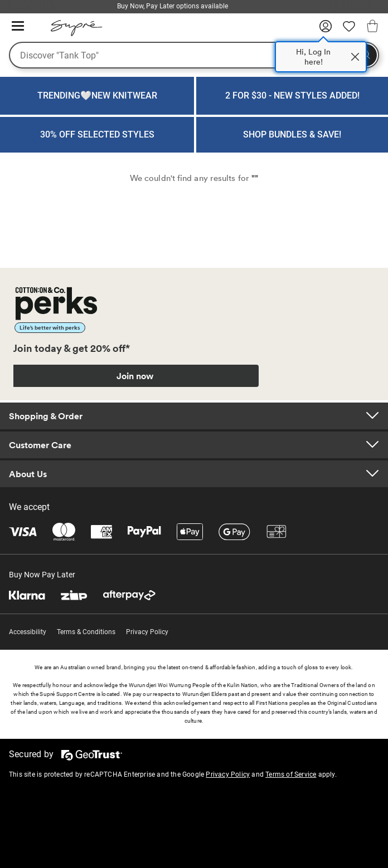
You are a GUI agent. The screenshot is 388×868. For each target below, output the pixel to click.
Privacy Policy (147, 632)
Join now (135, 376)
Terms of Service (291, 774)
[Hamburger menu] (18, 26)
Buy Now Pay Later (42, 575)
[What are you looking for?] (194, 55)
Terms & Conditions (86, 632)
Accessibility (28, 632)
